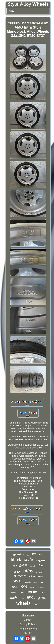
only (15, 566)
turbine (13, 593)
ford (35, 582)
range (28, 582)
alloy (28, 570)
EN (25, 633)
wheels (23, 603)
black (16, 559)
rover (22, 592)
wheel (32, 566)
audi (31, 597)
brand (40, 577)
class (40, 565)
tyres (42, 597)
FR (31, 633)
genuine (19, 554)
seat (28, 555)
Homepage (28, 615)
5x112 (18, 581)
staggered (41, 561)
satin (42, 582)
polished (39, 572)
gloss (23, 565)
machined (40, 587)
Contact (28, 620)
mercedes (20, 576)
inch (14, 598)
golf (24, 586)
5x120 (37, 604)
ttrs (41, 554)
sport (15, 586)
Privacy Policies (28, 624)
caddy (17, 572)
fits (34, 554)
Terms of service (28, 629)
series (32, 591)
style (29, 559)
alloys (32, 576)
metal (32, 587)
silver (22, 598)
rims (43, 592)
